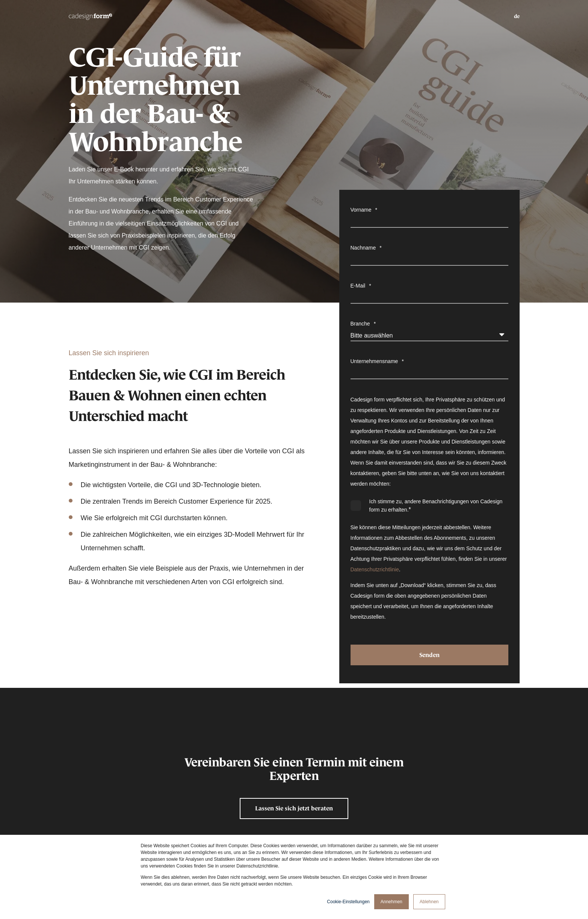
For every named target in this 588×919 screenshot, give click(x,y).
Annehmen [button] (391, 902)
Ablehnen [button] (429, 902)
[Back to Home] (90, 16)
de (517, 16)
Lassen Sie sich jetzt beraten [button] (294, 808)
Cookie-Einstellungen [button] (348, 902)
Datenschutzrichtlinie (375, 569)
